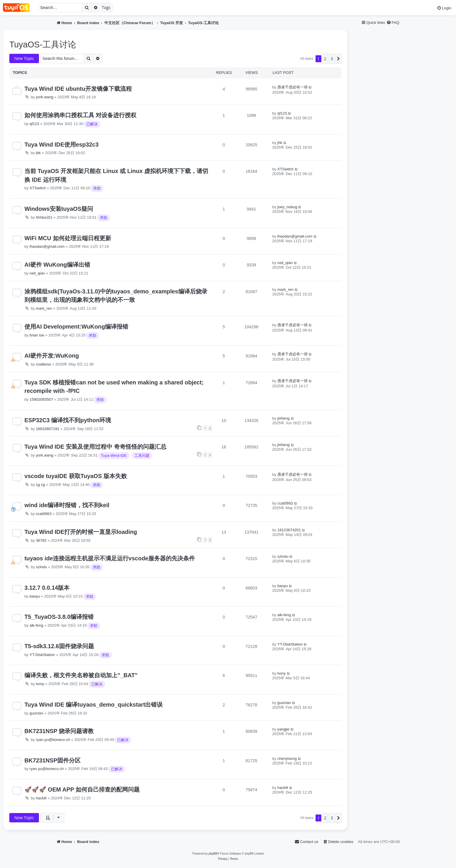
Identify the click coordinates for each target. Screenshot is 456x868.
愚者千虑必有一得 (293, 87)
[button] (339, 59)
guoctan (36, 713)
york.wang (44, 97)
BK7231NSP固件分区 (52, 760)
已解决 (92, 124)
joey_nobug (287, 207)
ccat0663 (44, 514)
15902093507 (41, 399)
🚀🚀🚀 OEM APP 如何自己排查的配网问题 (82, 789)
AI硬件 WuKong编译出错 (57, 265)
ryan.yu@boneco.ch (53, 740)
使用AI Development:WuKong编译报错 (76, 327)
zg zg (40, 485)
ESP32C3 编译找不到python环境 (68, 420)
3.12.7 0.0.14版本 (47, 588)
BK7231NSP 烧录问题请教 (59, 731)
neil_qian (37, 273)
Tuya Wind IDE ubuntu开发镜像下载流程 (78, 89)
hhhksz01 (44, 217)
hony (40, 684)
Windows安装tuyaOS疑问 (59, 209)
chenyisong (287, 759)
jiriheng (284, 418)
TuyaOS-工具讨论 (43, 44)
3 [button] (332, 59)
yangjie (284, 729)
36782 (41, 540)
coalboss (43, 364)
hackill (41, 798)
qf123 (34, 124)
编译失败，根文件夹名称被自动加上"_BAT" (81, 675)
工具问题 (142, 456)
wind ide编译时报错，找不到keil (67, 505)
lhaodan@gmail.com (47, 246)
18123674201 (289, 530)
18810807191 (48, 429)
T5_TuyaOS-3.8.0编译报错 (59, 617)
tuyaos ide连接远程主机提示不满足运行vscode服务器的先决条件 (110, 558)
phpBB (213, 854)
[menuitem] (444, 8)
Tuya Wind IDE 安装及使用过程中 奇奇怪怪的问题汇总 (95, 447)
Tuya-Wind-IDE (114, 456)
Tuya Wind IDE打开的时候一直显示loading (81, 532)
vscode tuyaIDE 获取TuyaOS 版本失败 (76, 476)
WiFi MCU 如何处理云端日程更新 (68, 238)
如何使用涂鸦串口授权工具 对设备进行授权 (81, 115)
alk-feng (36, 625)
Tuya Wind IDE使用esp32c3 (62, 145)
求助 (97, 188)
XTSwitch (38, 188)
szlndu (41, 567)
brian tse (37, 335)
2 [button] (325, 59)
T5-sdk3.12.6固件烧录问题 (59, 646)
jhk (38, 153)
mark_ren (44, 308)
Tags (106, 7)
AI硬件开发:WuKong (52, 356)
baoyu (35, 596)
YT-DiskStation (42, 655)
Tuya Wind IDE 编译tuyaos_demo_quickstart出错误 (93, 705)
